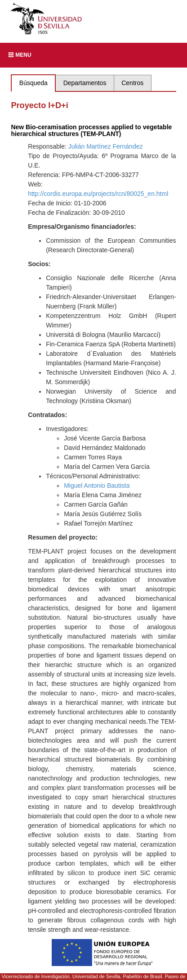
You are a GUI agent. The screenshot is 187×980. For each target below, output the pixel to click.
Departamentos (85, 83)
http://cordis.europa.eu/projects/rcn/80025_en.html (98, 194)
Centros (132, 83)
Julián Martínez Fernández (106, 146)
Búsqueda (33, 83)
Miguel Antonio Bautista (97, 485)
